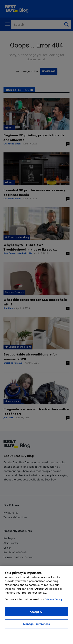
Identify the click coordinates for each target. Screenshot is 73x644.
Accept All (36, 612)
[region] (36, 605)
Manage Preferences (37, 624)
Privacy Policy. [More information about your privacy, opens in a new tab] (54, 599)
